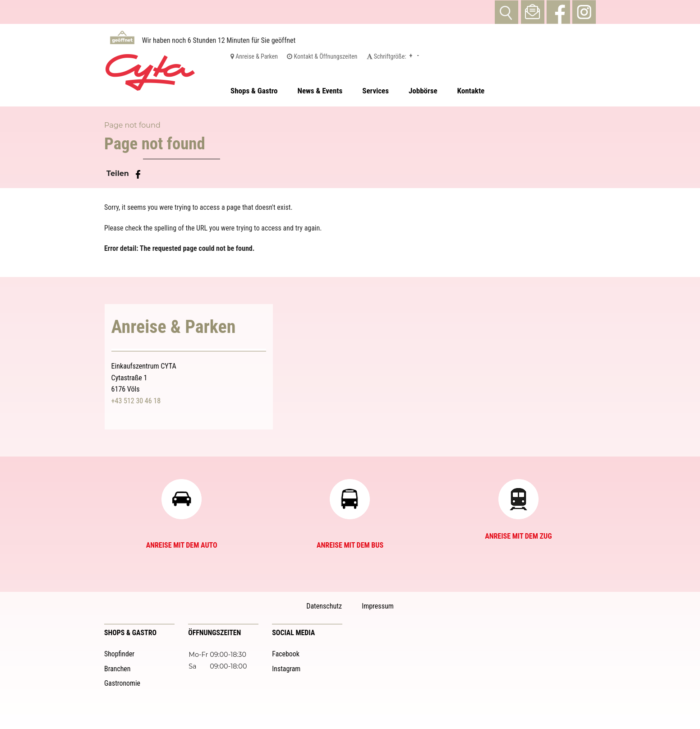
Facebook (286, 654)
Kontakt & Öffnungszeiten (322, 56)
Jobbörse (423, 91)
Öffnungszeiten (214, 633)
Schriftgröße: (387, 56)
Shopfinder (119, 654)
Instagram (286, 669)
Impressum (378, 606)
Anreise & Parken (254, 56)
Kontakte (471, 91)
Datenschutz (324, 606)
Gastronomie (122, 683)
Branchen (117, 669)
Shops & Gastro (254, 91)
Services (375, 91)
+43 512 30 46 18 (136, 401)
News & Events (320, 91)
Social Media (293, 633)
